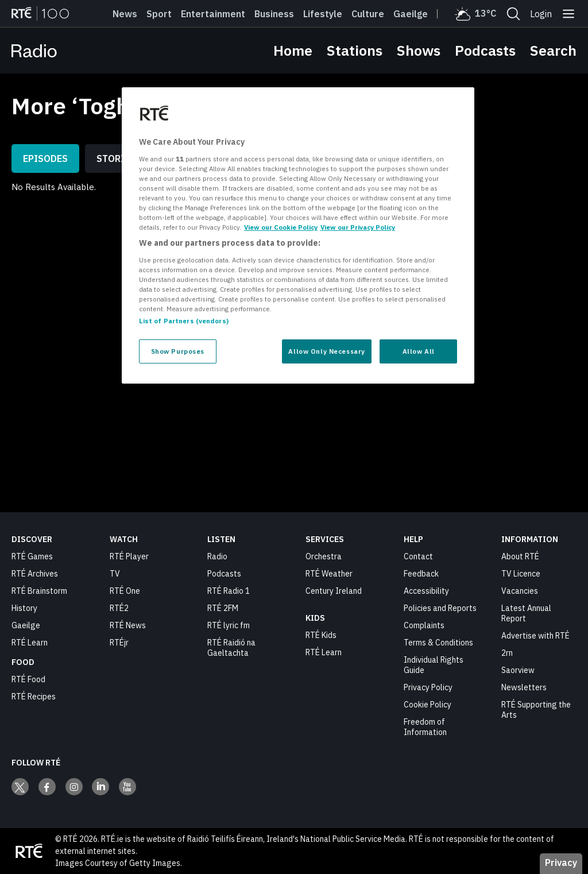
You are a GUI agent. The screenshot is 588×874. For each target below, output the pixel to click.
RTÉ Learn (30, 643)
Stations (355, 50)
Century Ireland (334, 591)
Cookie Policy (428, 705)
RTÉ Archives (35, 574)
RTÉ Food (28, 679)
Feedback (421, 574)
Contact (418, 556)
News (125, 14)
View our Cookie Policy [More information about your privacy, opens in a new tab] (281, 227)
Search (553, 50)
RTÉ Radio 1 (229, 591)
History (24, 608)
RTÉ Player (129, 556)
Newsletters (524, 687)
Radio (217, 556)
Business (274, 14)
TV (115, 574)
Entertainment (213, 14)
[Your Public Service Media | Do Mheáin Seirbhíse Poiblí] (29, 851)
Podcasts (485, 50)
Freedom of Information (425, 727)
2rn (507, 653)
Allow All (419, 351)
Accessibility (426, 591)
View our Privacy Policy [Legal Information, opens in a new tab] (358, 227)
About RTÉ (520, 556)
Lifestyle (323, 14)
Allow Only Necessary (326, 351)
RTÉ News (128, 625)
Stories (116, 158)
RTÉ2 (119, 608)
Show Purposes (178, 351)
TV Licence (521, 574)
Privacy (561, 863)
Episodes (45, 158)
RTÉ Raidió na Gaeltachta (231, 648)
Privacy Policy (428, 687)
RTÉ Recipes (34, 697)
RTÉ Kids (321, 635)
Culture (368, 14)
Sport (159, 14)
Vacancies (520, 591)
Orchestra (324, 556)
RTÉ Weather (329, 574)
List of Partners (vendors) (184, 321)
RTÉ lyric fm (229, 625)
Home (293, 50)
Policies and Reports (440, 608)
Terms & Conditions (438, 643)
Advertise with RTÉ (535, 636)
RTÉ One (125, 591)
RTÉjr (119, 643)
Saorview (518, 670)
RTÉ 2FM (223, 608)
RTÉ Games (32, 556)
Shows (419, 50)
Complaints (424, 625)
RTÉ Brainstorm (39, 591)
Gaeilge (411, 14)
